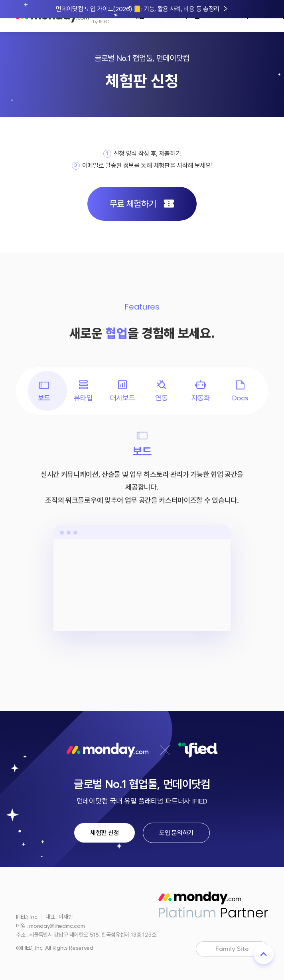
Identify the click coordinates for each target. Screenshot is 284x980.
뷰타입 (83, 390)
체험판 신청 (105, 833)
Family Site (239, 950)
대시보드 (123, 390)
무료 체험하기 (142, 204)
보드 (44, 390)
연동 (162, 390)
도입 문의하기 (176, 833)
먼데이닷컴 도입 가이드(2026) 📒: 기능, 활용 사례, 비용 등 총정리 (138, 9)
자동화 (201, 390)
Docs (240, 390)
